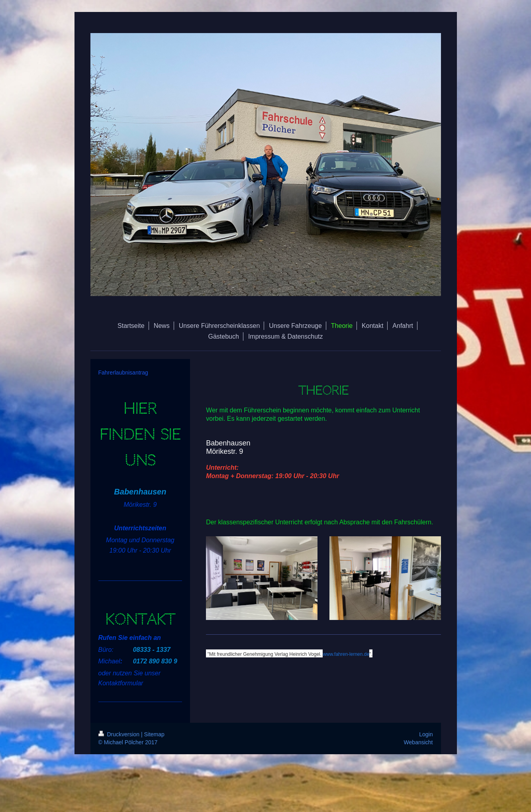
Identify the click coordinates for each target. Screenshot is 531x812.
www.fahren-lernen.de (346, 654)
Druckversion (120, 734)
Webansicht (418, 742)
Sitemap (154, 734)
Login (426, 734)
